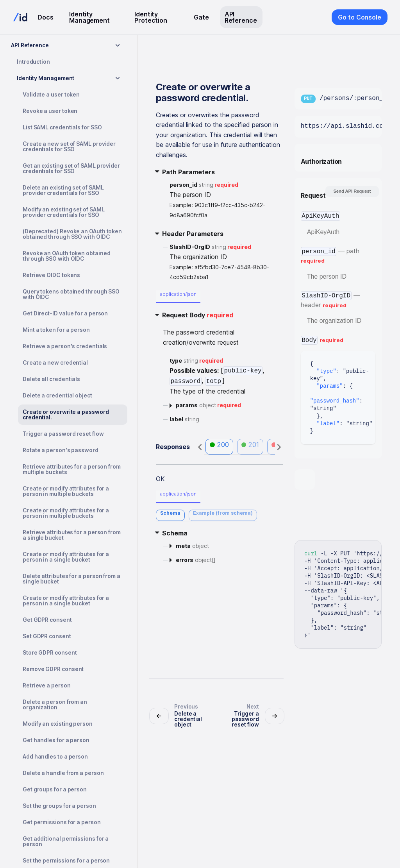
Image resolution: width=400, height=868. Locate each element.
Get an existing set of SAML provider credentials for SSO (71, 168)
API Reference (241, 17)
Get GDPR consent (47, 620)
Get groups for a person (55, 789)
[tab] (170, 515)
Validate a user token (51, 94)
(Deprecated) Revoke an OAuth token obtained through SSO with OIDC (72, 234)
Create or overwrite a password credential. (66, 414)
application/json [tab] (178, 294)
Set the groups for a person (59, 806)
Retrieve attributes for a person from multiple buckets (72, 469)
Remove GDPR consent (53, 669)
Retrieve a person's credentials (65, 346)
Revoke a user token (50, 111)
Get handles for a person (56, 740)
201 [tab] (250, 445)
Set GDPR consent (47, 636)
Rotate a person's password (61, 450)
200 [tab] (219, 445)
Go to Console (360, 17)
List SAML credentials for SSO (62, 127)
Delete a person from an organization (55, 704)
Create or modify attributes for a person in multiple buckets (66, 491)
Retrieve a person (47, 685)
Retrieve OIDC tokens (51, 275)
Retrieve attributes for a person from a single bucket (72, 535)
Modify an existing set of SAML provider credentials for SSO (63, 212)
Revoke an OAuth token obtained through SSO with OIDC (66, 256)
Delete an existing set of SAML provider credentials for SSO (63, 190)
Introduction (33, 62)
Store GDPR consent (50, 652)
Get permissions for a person (62, 822)
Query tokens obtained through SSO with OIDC (71, 294)
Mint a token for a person (56, 330)
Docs (46, 17)
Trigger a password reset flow (63, 434)
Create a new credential (55, 362)
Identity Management (89, 17)
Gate (201, 17)
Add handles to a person (55, 756)
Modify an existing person (58, 724)
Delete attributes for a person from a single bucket (71, 579)
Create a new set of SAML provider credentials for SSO (69, 146)
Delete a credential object (57, 395)
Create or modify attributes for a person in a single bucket (66, 557)
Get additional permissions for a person (66, 841)
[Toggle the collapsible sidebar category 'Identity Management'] (118, 78)
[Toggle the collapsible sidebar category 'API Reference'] (118, 45)
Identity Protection (151, 17)
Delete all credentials (51, 379)
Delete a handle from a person (63, 773)
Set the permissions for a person (66, 860)
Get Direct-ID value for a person (65, 313)
